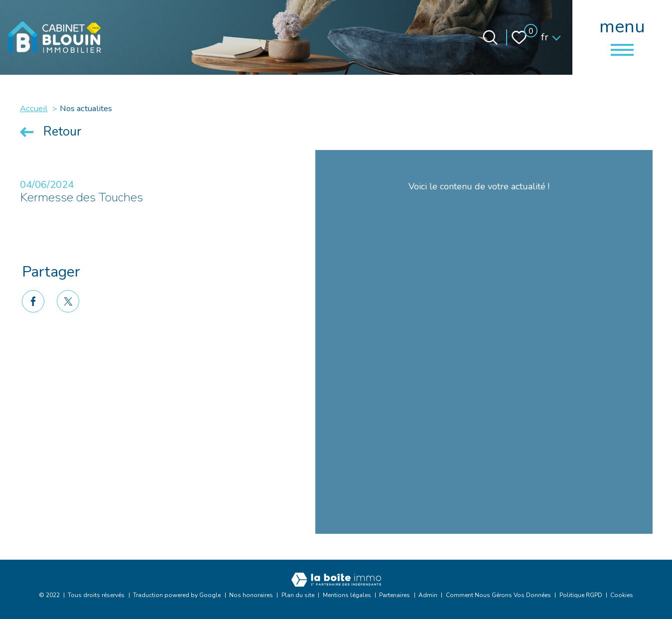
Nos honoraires (251, 595)
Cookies (622, 595)
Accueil (34, 108)
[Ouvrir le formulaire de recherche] (490, 37)
